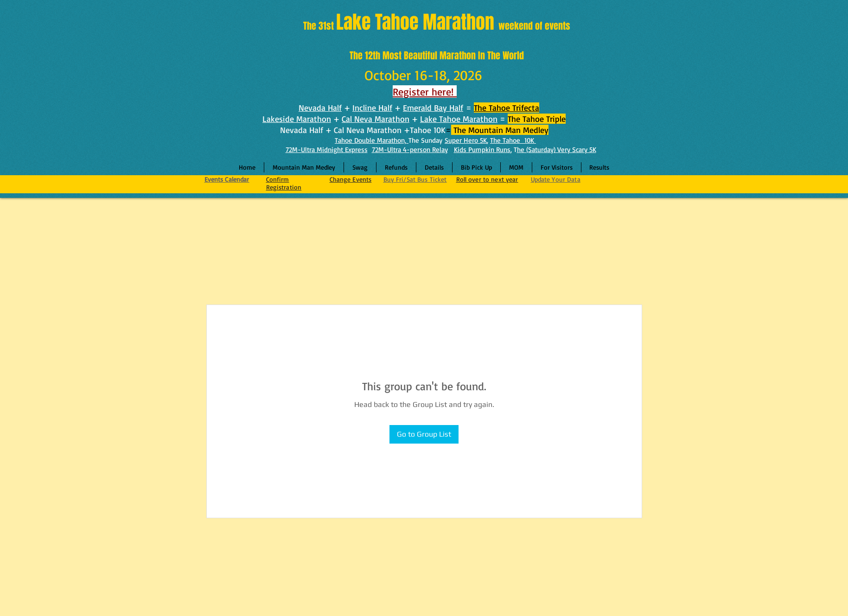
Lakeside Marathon (297, 119)
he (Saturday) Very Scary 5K (557, 149)
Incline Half (372, 108)
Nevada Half (320, 108)
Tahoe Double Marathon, (372, 140)
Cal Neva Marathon (376, 119)
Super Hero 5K (466, 140)
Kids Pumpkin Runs (482, 149)
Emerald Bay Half (433, 108)
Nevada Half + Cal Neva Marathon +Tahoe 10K (363, 130)
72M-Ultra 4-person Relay (410, 149)
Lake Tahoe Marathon (459, 119)
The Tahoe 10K (513, 140)
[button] (434, 167)
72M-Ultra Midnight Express (327, 149)
